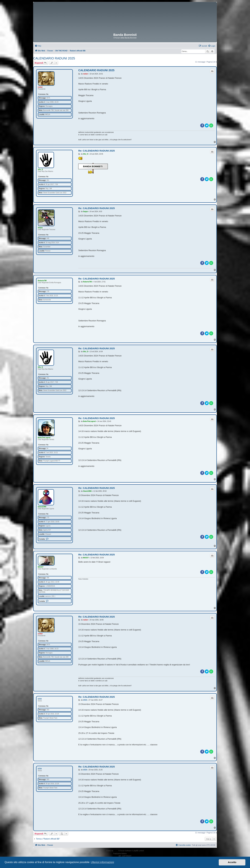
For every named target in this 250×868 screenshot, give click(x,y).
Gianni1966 (42, 507)
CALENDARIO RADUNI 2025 (54, 58)
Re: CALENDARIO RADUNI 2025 (96, 151)
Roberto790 (42, 281)
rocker (40, 87)
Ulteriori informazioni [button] (102, 862)
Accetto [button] (232, 862)
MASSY (41, 567)
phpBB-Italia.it (132, 854)
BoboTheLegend (44, 438)
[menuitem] (38, 46)
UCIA (40, 699)
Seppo (40, 228)
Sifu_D (40, 169)
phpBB (116, 851)
